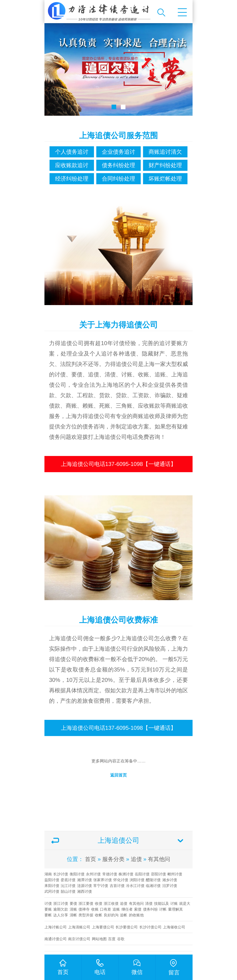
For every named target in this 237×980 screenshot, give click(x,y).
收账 (95, 909)
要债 (73, 904)
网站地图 (99, 939)
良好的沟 (111, 915)
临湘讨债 (153, 886)
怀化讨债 (121, 880)
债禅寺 (84, 909)
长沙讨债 (61, 874)
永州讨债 (93, 874)
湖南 (48, 874)
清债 (149, 904)
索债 (138, 909)
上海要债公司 (103, 927)
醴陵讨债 (153, 880)
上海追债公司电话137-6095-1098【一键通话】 (119, 464)
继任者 (127, 909)
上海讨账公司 (56, 927)
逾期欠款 (61, 909)
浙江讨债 (61, 904)
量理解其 (175, 909)
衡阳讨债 (77, 874)
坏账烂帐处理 (165, 179)
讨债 (48, 904)
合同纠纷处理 (118, 179)
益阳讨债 (52, 880)
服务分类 (113, 859)
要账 (48, 909)
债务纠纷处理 (118, 165)
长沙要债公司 (127, 927)
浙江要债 (86, 904)
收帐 (99, 915)
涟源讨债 (84, 886)
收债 (99, 904)
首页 (90, 859)
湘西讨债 (84, 891)
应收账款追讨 (72, 165)
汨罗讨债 (170, 886)
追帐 (124, 915)
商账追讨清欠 (165, 152)
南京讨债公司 (79, 939)
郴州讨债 (175, 874)
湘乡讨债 (170, 880)
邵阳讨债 (159, 874)
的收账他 (136, 915)
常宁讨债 (101, 886)
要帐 (48, 915)
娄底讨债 (68, 880)
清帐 (73, 915)
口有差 (106, 909)
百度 (112, 939)
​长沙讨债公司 (150, 927)
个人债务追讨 (72, 152)
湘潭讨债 (84, 880)
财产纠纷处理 (165, 165)
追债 (136, 859)
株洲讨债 (126, 874)
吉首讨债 (117, 886)
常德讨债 (110, 874)
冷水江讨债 (135, 886)
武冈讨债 (52, 891)
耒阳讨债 (52, 886)
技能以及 (162, 904)
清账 (73, 909)
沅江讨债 (68, 886)
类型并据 (86, 915)
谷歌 (121, 939)
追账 (116, 909)
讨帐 (163, 909)
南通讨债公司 (56, 939)
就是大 (185, 904)
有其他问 (159, 859)
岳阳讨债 (142, 874)
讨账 (174, 904)
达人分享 (61, 915)
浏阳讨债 (137, 880)
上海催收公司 (174, 927)
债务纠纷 (150, 909)
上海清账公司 (79, 927)
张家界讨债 (103, 880)
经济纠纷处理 (72, 179)
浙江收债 (111, 904)
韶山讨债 (68, 891)
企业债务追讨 (118, 152)
